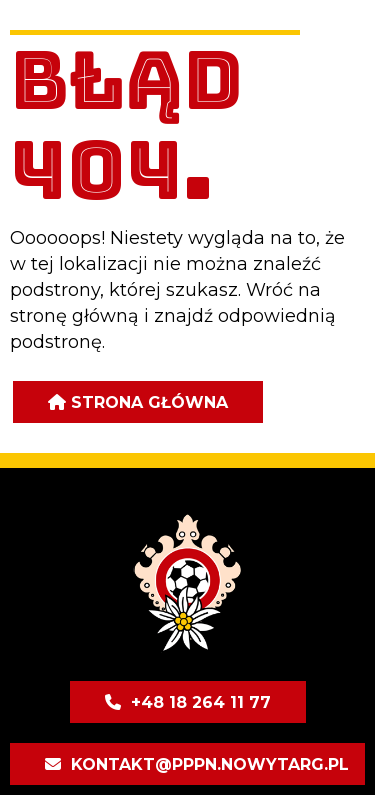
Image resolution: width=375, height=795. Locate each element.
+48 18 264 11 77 (201, 702)
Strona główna (149, 402)
